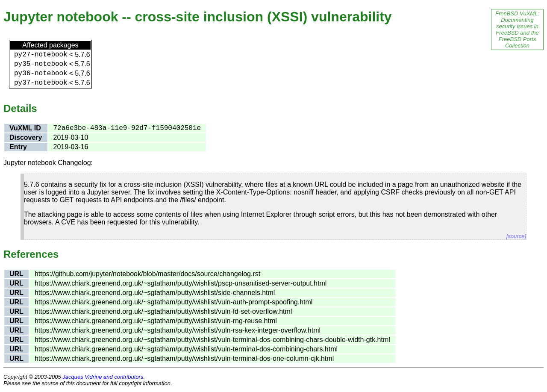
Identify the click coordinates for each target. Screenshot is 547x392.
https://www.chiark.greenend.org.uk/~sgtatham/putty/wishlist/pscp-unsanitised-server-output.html (181, 283)
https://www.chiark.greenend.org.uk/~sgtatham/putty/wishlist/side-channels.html (155, 293)
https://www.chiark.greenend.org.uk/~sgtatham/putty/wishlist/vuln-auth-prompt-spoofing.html (174, 302)
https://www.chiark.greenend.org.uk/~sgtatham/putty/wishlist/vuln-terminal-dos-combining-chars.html (186, 349)
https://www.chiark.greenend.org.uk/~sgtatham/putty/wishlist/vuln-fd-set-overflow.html (163, 311)
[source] (516, 236)
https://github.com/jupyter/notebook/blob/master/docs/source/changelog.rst (147, 274)
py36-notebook (41, 74)
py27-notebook (41, 55)
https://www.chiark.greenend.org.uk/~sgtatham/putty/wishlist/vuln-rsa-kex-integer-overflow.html (178, 330)
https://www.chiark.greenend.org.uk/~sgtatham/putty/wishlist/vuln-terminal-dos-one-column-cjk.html (184, 358)
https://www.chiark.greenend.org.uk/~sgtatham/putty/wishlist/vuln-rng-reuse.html (156, 321)
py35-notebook (41, 64)
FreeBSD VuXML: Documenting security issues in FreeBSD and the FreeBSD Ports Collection (517, 29)
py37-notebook (41, 83)
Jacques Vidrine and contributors (103, 377)
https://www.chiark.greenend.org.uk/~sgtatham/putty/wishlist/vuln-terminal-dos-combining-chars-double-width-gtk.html (212, 340)
